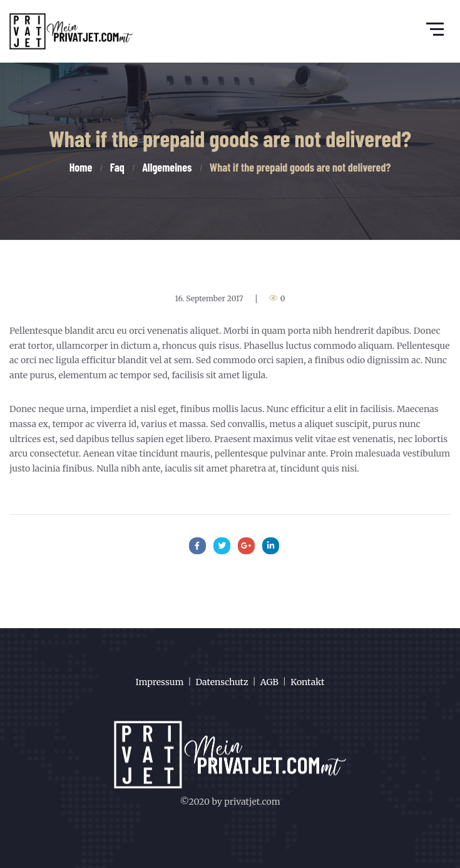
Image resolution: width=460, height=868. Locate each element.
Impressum (160, 682)
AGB (269, 682)
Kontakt (307, 682)
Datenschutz (222, 682)
